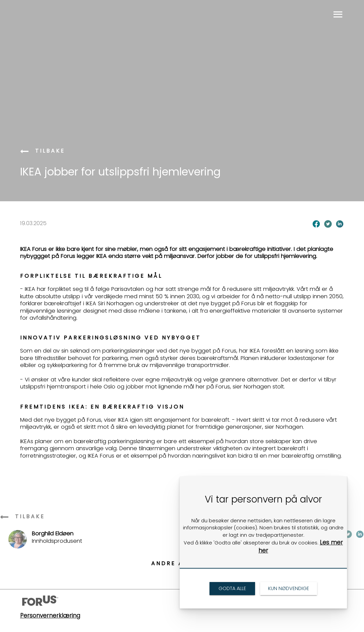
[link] (25, 152)
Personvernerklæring (50, 616)
